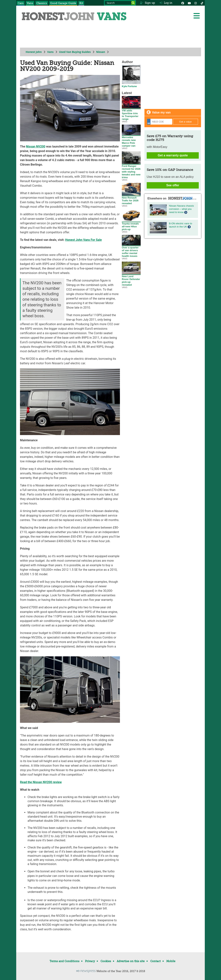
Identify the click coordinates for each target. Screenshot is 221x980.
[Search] (133, 3)
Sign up (147, 3)
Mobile (171, 961)
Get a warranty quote (173, 155)
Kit (81, 3)
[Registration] (160, 122)
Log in (166, 3)
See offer (173, 185)
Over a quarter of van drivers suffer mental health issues (131, 251)
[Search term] (120, 3)
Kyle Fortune (131, 85)
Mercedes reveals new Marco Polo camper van (131, 140)
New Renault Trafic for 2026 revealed (131, 199)
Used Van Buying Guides (75, 52)
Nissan (101, 52)
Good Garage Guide (63, 3)
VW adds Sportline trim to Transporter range (131, 114)
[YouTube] (189, 3)
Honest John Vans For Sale (84, 240)
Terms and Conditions (64, 961)
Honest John (34, 52)
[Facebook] (183, 3)
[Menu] (196, 16)
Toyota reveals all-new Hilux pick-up (131, 225)
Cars (21, 3)
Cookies (106, 961)
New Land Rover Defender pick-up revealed (131, 279)
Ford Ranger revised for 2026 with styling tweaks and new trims (131, 171)
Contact (155, 961)
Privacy (90, 961)
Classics (42, 3)
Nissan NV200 (36, 146)
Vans (30, 3)
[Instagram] (196, 3)
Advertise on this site (131, 961)
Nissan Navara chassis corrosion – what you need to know (181, 209)
